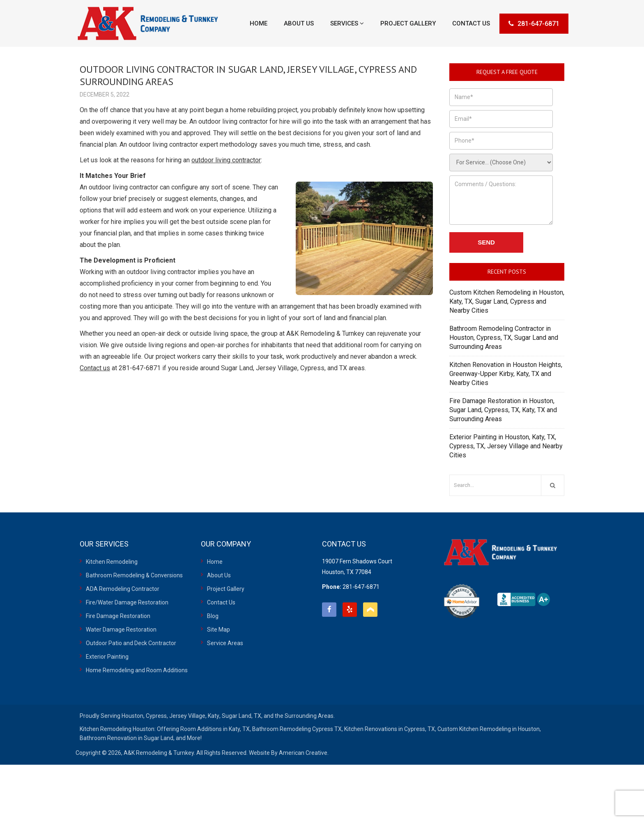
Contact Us (221, 602)
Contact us (95, 368)
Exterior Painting (107, 657)
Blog (213, 616)
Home (215, 562)
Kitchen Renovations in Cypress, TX (390, 729)
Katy (214, 716)
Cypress (156, 716)
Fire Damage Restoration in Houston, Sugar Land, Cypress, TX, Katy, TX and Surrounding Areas (503, 410)
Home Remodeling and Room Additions (137, 670)
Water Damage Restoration (121, 630)
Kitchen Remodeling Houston (117, 729)
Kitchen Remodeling (112, 562)
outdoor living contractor (226, 160)
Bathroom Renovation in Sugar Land (126, 738)
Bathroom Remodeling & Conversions (134, 575)
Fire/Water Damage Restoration (127, 602)
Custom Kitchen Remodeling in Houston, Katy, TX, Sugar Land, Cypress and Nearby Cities (507, 301)
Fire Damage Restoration (118, 616)
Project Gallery (226, 589)
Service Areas (225, 643)
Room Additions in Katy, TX (215, 729)
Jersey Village (187, 716)
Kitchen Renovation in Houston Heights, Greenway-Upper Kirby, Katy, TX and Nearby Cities (506, 374)
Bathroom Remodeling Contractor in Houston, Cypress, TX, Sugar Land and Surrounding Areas (504, 338)
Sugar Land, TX (241, 716)
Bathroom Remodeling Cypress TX (297, 729)
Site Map (218, 630)
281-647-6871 (534, 24)
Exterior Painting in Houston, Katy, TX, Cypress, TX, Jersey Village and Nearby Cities (506, 446)
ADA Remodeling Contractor (123, 589)
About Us (219, 575)
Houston (132, 716)
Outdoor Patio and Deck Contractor (131, 643)
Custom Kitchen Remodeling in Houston (489, 729)
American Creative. (304, 753)
